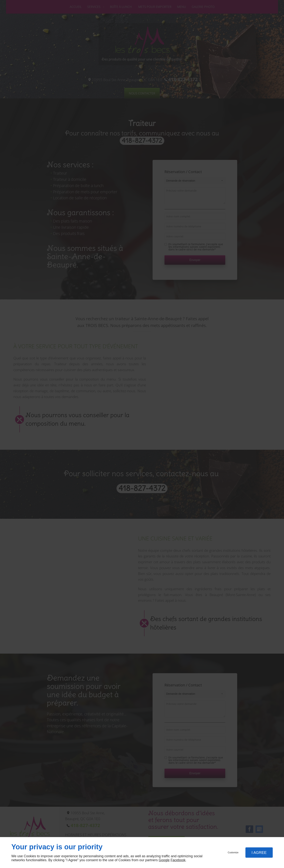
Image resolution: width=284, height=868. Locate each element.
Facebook (178, 860)
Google (164, 860)
